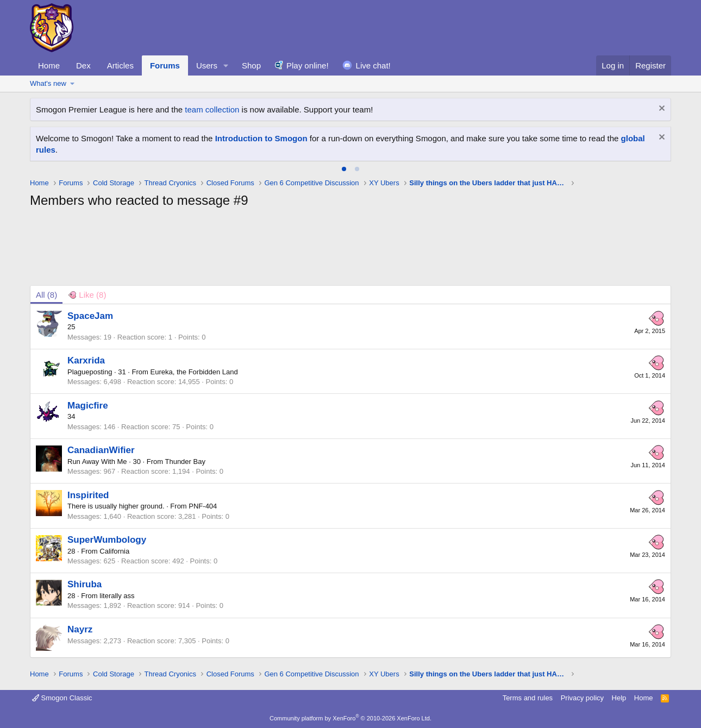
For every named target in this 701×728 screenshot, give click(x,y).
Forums (165, 65)
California (114, 551)
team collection (212, 109)
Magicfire (88, 406)
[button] (226, 65)
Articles (120, 65)
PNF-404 (203, 506)
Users (207, 65)
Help (619, 698)
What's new (48, 83)
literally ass (117, 596)
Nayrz (80, 629)
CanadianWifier (101, 450)
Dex (83, 65)
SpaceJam (90, 316)
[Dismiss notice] (661, 109)
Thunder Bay (185, 462)
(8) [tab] (46, 295)
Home (49, 65)
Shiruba (85, 584)
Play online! (308, 65)
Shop (251, 65)
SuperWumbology (107, 540)
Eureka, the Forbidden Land (194, 372)
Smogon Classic (62, 698)
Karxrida (86, 360)
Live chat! (373, 65)
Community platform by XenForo (351, 718)
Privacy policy (582, 698)
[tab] (344, 169)
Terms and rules (528, 698)
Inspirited (88, 495)
